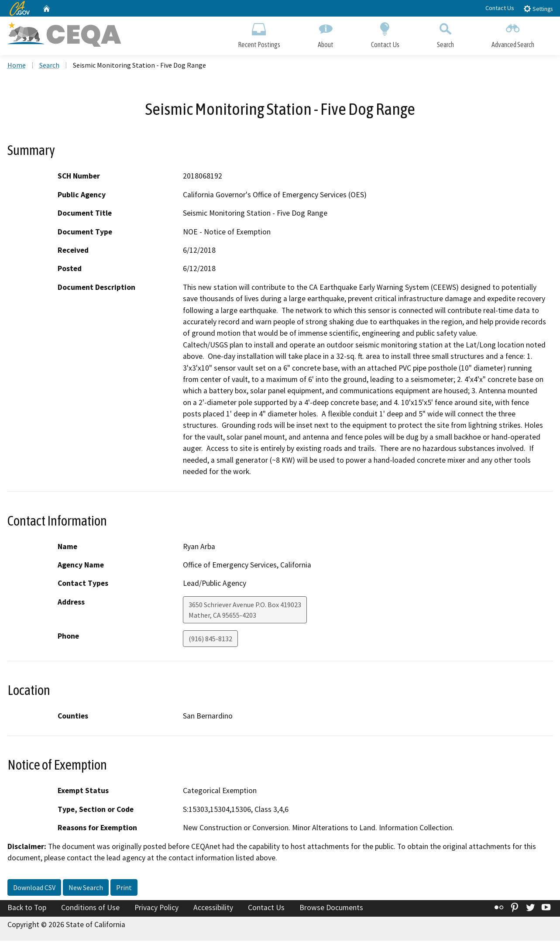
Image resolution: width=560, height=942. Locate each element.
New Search (86, 888)
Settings (538, 9)
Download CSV (34, 888)
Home (17, 66)
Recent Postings (259, 34)
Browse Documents (331, 908)
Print (124, 888)
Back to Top (27, 908)
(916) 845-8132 (210, 639)
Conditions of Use (90, 908)
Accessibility (213, 908)
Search (445, 34)
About (326, 34)
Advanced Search (513, 34)
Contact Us (500, 8)
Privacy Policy (156, 908)
